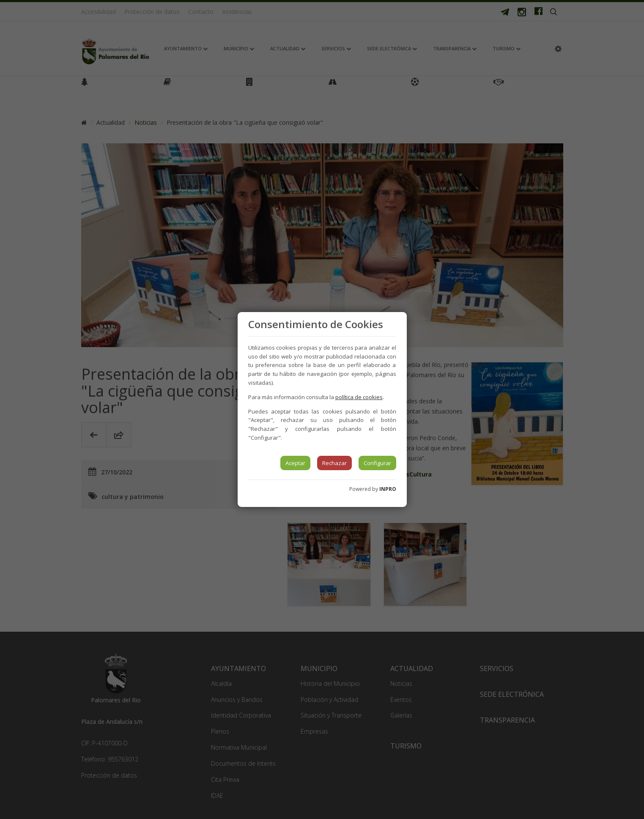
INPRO (388, 489)
